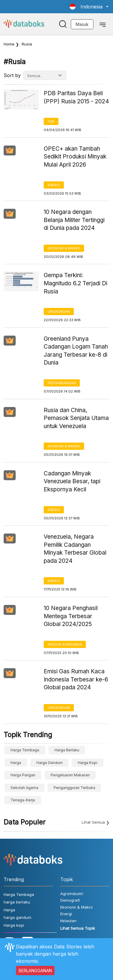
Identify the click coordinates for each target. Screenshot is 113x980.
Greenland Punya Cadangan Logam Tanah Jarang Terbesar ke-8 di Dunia (76, 351)
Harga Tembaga (25, 750)
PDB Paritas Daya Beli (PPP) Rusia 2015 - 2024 (76, 97)
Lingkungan (59, 312)
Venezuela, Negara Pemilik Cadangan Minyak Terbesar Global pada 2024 (75, 549)
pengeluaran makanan (70, 775)
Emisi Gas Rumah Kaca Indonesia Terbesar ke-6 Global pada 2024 (76, 679)
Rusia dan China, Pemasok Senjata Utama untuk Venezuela (76, 418)
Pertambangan (62, 383)
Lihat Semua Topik (78, 928)
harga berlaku (67, 750)
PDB (51, 121)
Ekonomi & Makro (64, 248)
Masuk (82, 24)
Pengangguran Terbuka (74, 788)
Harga (16, 763)
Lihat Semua (93, 822)
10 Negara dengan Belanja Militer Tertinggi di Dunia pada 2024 (74, 220)
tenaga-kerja (23, 800)
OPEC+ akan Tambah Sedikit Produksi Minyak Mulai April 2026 (75, 157)
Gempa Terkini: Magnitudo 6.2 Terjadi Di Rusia (75, 283)
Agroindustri (72, 894)
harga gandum (50, 763)
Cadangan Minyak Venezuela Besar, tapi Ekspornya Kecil (72, 481)
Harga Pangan (23, 775)
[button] (89, 7)
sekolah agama (24, 788)
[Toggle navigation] (103, 24)
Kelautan (68, 921)
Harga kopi (88, 763)
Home (9, 44)
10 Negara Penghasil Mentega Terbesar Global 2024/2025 (71, 616)
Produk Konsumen (65, 644)
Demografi (70, 900)
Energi (54, 185)
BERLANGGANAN (35, 971)
